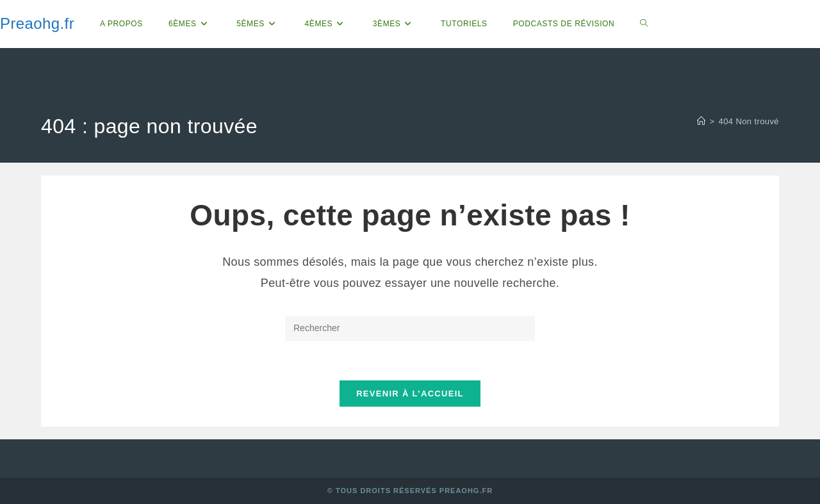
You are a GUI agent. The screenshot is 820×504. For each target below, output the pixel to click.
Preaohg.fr (37, 23)
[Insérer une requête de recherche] (410, 329)
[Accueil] (701, 121)
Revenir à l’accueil (410, 394)
